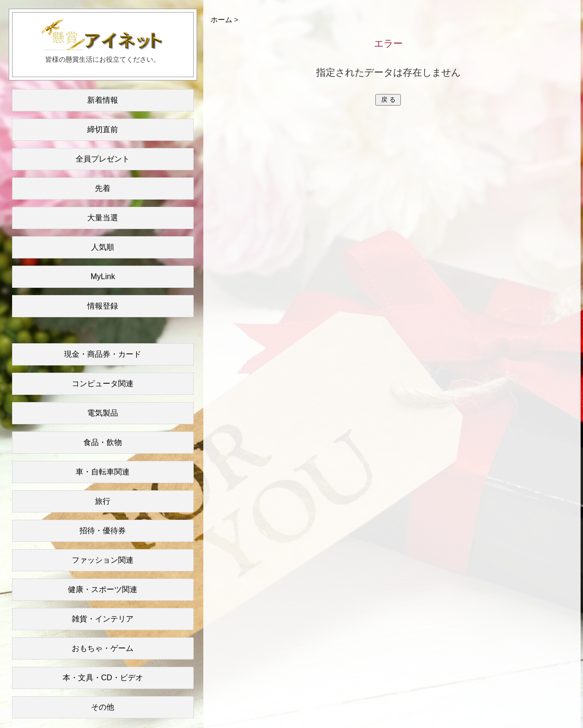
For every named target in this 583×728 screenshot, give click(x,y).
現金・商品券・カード (103, 354)
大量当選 (103, 218)
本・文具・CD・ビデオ (103, 678)
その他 (103, 707)
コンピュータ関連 (103, 384)
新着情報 (103, 100)
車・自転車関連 (103, 472)
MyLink (103, 276)
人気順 (103, 247)
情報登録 (103, 306)
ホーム (221, 20)
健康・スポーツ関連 (103, 589)
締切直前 (103, 129)
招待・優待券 (103, 531)
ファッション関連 (103, 560)
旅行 (103, 501)
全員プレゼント (103, 159)
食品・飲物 (103, 442)
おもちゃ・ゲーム (103, 648)
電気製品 (103, 413)
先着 (103, 188)
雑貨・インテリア (103, 619)
